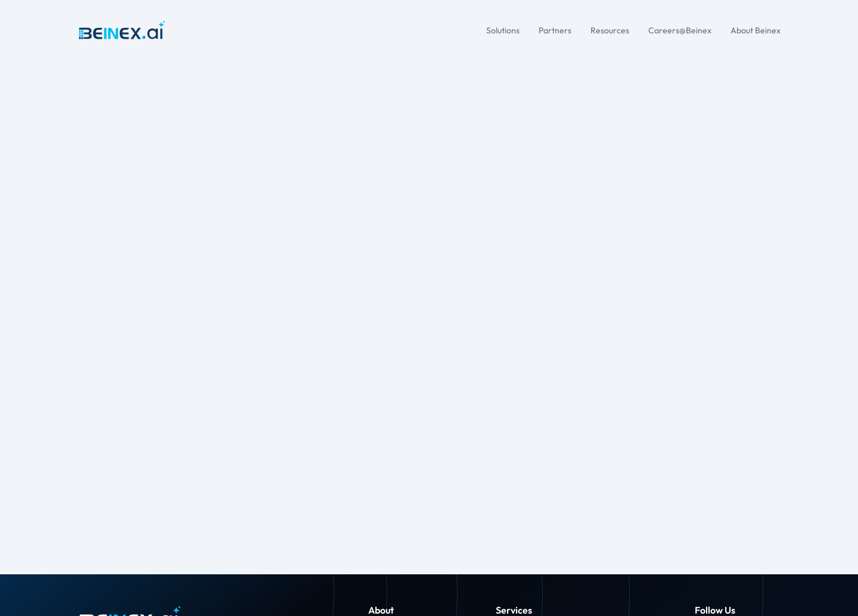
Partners (555, 30)
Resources (610, 30)
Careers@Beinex (680, 30)
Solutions (503, 30)
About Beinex (756, 30)
